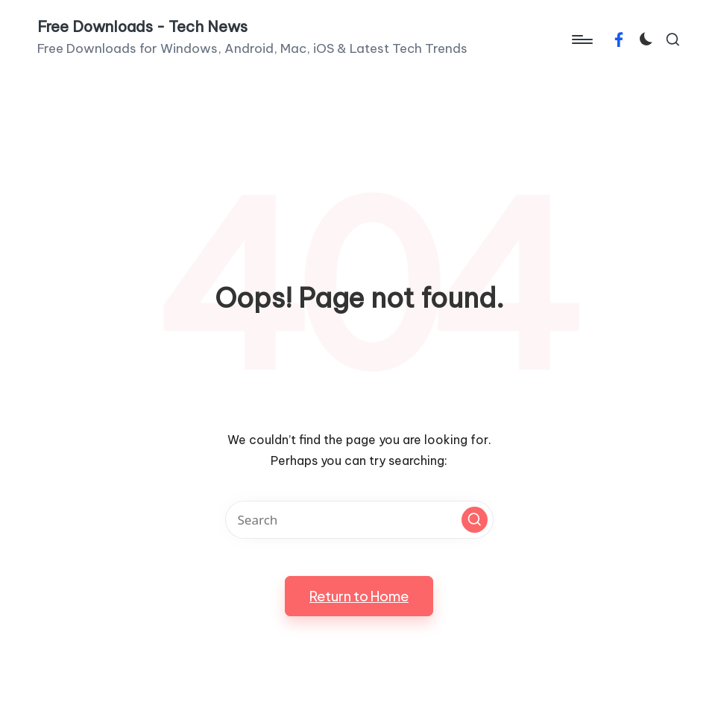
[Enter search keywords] (359, 520)
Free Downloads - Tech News (142, 27)
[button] (475, 520)
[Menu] (581, 39)
